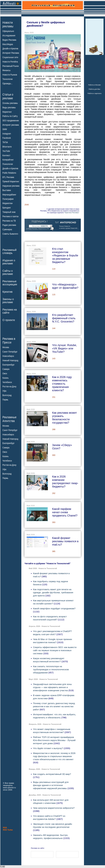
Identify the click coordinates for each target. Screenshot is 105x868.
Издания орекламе (9, 262)
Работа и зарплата (94, 93)
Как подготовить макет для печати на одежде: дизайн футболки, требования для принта (53, 592)
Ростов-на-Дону (9, 387)
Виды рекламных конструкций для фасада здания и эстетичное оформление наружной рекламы (51, 785)
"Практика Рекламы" (72, 213)
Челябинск (7, 382)
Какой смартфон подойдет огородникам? (54, 608)
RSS (5, 828)
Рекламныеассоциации (10, 283)
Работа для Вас (94, 89)
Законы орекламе (8, 301)
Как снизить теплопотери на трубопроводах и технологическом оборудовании (51, 669)
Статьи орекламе (8, 96)
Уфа (4, 391)
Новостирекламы (8, 24)
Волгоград (7, 395)
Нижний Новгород (10, 360)
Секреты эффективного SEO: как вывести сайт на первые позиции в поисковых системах (55, 650)
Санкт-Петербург (10, 352)
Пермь (5, 400)
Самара (6, 369)
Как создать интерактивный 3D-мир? (52, 774)
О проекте (9, 320)
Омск (5, 374)
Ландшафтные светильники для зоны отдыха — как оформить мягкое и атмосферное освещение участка (52, 687)
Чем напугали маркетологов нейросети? (54, 808)
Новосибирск (8, 356)
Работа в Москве (94, 85)
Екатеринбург (8, 365)
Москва (6, 347)
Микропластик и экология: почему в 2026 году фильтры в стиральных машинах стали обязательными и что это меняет (54, 756)
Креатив (7, 292)
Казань (6, 378)
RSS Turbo (8, 830)
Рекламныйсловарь (9, 251)
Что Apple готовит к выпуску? (48, 748)
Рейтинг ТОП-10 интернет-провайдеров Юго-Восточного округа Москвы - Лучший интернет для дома (54, 740)
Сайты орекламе (8, 272)
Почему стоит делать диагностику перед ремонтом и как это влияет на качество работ (54, 706)
